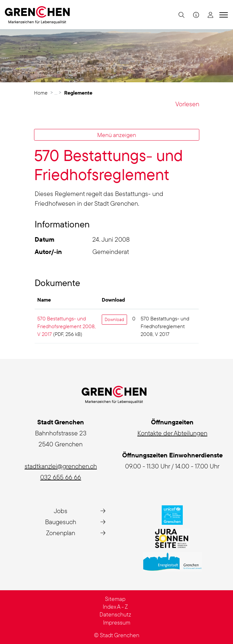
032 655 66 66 (61, 477)
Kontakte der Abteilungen (172, 433)
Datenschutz (115, 614)
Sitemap (115, 599)
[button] (181, 15)
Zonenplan (61, 533)
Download (114, 319)
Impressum (117, 622)
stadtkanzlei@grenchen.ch (61, 466)
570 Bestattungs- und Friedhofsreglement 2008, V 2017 (66, 326)
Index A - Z (115, 607)
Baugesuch (61, 522)
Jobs (61, 511)
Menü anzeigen (117, 135)
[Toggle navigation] (223, 15)
